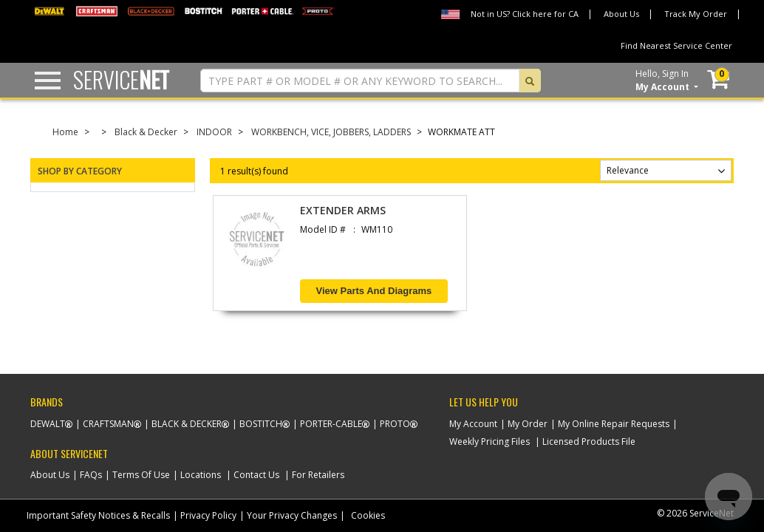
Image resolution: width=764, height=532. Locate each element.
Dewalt (48, 424)
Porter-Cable (331, 424)
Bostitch (261, 424)
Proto (395, 424)
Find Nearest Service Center (676, 45)
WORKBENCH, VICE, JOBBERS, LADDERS (331, 132)
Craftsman (108, 424)
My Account (473, 424)
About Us (621, 14)
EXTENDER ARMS (343, 210)
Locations (201, 475)
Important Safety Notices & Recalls (98, 515)
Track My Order (696, 14)
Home (65, 132)
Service (121, 79)
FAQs (91, 475)
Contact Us (256, 475)
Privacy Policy (208, 515)
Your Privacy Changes (292, 515)
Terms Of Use (141, 475)
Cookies (368, 515)
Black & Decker (146, 132)
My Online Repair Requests (614, 424)
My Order (528, 424)
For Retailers (318, 475)
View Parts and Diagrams (374, 291)
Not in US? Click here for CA (525, 14)
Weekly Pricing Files (490, 441)
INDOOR (214, 132)
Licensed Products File (589, 441)
